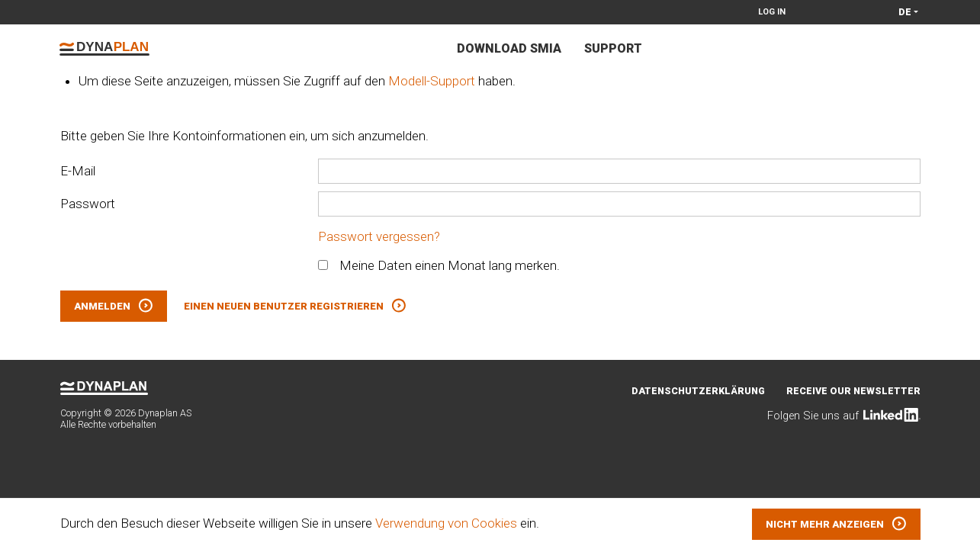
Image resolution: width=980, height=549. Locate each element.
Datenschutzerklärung (698, 391)
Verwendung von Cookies (446, 523)
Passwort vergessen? (379, 236)
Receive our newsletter (853, 391)
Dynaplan (104, 49)
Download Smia (509, 48)
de (905, 12)
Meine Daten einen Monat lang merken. (439, 265)
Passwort (88, 204)
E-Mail (78, 171)
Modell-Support (432, 81)
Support (613, 48)
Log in (772, 12)
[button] (836, 524)
